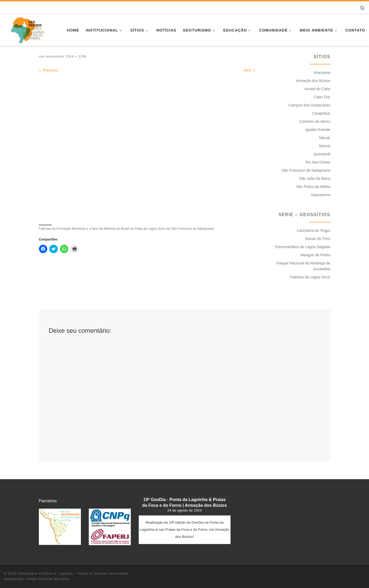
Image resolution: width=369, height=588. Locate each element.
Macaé (325, 138)
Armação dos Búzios (313, 81)
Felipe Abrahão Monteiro (48, 579)
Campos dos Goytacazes (309, 105)
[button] (60, 527)
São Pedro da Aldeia (313, 187)
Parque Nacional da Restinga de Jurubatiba (303, 266)
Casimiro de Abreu (315, 121)
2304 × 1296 (75, 57)
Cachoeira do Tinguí (314, 231)
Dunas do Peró (318, 239)
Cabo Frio (322, 97)
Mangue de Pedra (315, 255)
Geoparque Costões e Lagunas (45, 573)
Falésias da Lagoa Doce (310, 277)
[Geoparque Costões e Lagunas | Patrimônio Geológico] (27, 29)
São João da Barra (315, 178)
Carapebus (321, 113)
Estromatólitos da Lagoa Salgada (303, 247)
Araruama (322, 73)
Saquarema (321, 195)
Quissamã (322, 154)
